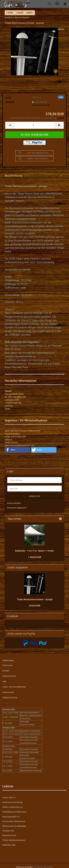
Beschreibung (13, 175)
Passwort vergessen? (17, 508)
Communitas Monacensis (14, 821)
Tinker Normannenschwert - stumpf (35, 599)
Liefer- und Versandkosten (14, 687)
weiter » (30, 13)
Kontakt (6, 671)
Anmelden (35, 496)
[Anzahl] (34, 125)
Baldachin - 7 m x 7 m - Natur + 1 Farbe (34, 551)
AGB (4, 681)
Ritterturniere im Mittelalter (14, 826)
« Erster (10, 13)
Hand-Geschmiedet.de (12, 802)
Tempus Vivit (8, 831)
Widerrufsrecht (9, 676)
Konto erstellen (14, 503)
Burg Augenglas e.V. (11, 817)
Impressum (7, 665)
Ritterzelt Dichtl (9, 835)
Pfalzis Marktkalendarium (14, 840)
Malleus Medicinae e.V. (13, 807)
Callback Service (10, 698)
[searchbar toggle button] (49, 4)
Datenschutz (8, 692)
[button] (10, 125)
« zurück (20, 13)
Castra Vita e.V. (9, 798)
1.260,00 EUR (35, 557)
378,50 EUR (35, 606)
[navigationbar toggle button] (65, 4)
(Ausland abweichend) (41, 105)
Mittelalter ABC (9, 845)
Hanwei (61, 29)
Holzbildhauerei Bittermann (14, 812)
